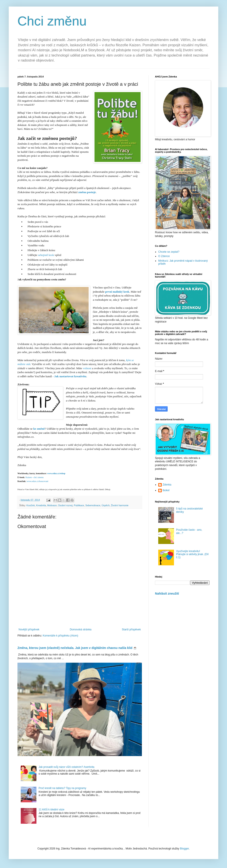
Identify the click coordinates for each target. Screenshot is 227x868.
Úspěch (106, 505)
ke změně (39, 429)
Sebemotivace (93, 505)
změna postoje (87, 192)
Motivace (52, 505)
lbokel (166, 490)
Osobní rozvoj (65, 505)
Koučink (31, 505)
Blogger (184, 849)
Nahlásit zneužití (167, 594)
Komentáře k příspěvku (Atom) (60, 636)
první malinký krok (117, 292)
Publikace (79, 505)
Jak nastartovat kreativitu (70, 376)
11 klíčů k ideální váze (52, 810)
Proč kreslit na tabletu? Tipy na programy (62, 788)
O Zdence (164, 256)
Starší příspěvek (131, 630)
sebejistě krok (46, 255)
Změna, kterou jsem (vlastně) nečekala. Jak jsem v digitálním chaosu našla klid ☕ (77, 648)
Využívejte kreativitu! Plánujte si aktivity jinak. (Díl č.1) (192, 554)
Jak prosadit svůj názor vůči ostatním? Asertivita (66, 767)
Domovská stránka (81, 630)
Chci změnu (52, 21)
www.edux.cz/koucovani (37, 481)
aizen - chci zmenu (34, 477)
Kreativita (41, 505)
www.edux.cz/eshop (56, 473)
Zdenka (167, 485)
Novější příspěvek (29, 630)
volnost (87, 368)
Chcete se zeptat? (169, 252)
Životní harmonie (120, 505)
